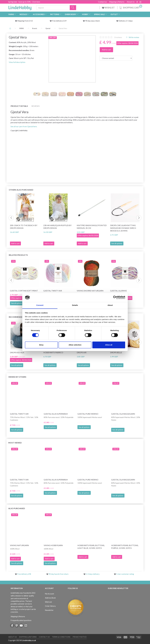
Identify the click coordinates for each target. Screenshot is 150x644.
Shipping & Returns (117, 2)
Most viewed (15, 443)
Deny (41, 345)
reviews (118, 37)
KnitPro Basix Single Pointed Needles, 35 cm (92, 227)
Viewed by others (17, 377)
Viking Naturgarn (19, 545)
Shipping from (23, 21)
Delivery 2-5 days (126, 21)
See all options (117, 243)
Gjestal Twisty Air (53, 291)
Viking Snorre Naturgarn (90, 291)
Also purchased (17, 508)
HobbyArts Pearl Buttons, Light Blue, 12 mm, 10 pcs (91, 547)
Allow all (109, 345)
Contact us (102, 2)
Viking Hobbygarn (53, 545)
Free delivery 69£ (24, 574)
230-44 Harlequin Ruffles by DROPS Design (57, 227)
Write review (134, 37)
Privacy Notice (80, 637)
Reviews (36, 106)
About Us (131, 2)
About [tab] (110, 305)
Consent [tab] (40, 305)
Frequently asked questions (21, 620)
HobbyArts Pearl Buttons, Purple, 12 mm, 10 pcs (125, 547)
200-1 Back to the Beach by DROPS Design (24, 227)
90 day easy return (93, 21)
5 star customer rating (125, 574)
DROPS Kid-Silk (17, 352)
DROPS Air (82, 352)
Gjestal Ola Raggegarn (123, 414)
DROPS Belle (116, 352)
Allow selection (75, 345)
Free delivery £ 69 (59, 21)
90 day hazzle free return (59, 574)
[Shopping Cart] (130, 7)
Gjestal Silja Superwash (56, 414)
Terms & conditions (61, 637)
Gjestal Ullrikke (118, 291)
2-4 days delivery (93, 574)
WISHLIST (108, 8)
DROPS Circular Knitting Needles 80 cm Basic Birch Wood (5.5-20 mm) (123, 228)
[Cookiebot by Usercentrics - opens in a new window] (115, 297)
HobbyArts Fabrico (53, 352)
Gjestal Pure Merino (88, 414)
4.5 (31, 21)
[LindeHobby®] (20, 7)
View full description (17, 62)
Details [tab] (75, 305)
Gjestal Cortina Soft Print (24, 291)
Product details (19, 106)
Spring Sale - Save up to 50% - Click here (24, 2)
